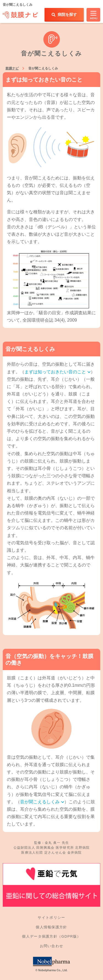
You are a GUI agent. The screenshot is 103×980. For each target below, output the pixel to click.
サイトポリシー (51, 918)
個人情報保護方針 (51, 927)
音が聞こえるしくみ (42, 802)
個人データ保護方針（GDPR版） (51, 936)
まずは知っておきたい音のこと (58, 372)
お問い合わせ (52, 946)
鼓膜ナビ (12, 68)
